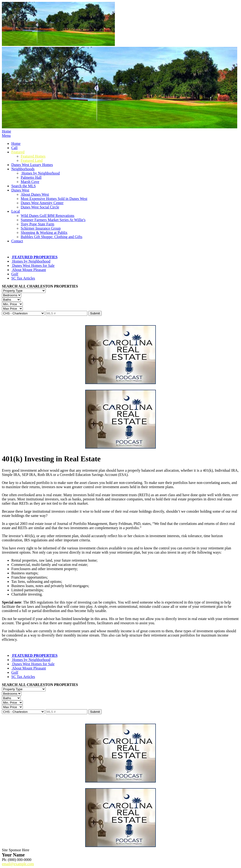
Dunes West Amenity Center (42, 203)
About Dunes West (35, 194)
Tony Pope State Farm (37, 224)
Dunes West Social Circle (40, 207)
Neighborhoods (23, 169)
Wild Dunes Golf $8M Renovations (48, 216)
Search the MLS (24, 186)
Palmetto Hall (31, 177)
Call (14, 148)
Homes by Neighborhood (40, 173)
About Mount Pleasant (29, 270)
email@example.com (18, 864)
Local (16, 211)
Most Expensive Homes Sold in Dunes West (54, 199)
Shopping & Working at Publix (44, 233)
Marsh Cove (30, 182)
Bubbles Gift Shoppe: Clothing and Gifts (52, 237)
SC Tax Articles (23, 278)
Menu (6, 136)
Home (6, 131)
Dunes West (20, 190)
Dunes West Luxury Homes (32, 165)
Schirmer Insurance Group (41, 228)
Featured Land (32, 160)
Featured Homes (33, 156)
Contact (17, 241)
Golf (15, 274)
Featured (18, 152)
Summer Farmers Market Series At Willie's (53, 220)
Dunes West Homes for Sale (33, 266)
